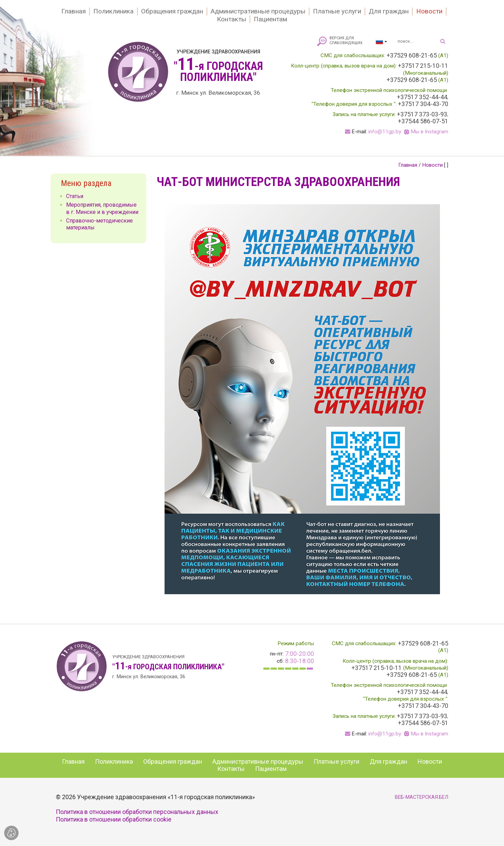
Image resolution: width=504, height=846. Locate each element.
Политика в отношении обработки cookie (114, 819)
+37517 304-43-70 (423, 104)
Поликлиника (113, 11)
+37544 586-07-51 (423, 121)
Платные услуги (337, 11)
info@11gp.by (385, 132)
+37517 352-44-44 (422, 97)
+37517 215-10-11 (423, 66)
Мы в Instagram (429, 132)
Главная (73, 11)
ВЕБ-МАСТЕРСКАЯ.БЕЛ (422, 797)
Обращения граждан (172, 11)
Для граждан (389, 11)
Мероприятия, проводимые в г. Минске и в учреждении (102, 208)
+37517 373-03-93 (422, 114)
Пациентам (270, 19)
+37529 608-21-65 (412, 55)
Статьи (75, 196)
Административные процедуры (258, 11)
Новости (429, 11)
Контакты (232, 19)
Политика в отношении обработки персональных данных (137, 812)
